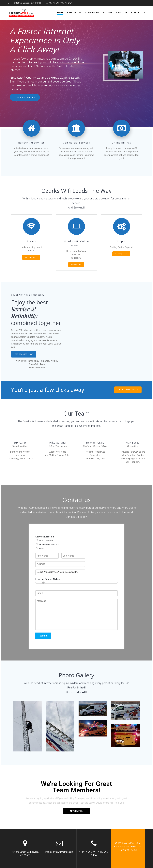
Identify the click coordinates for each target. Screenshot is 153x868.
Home (60, 13)
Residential (74, 13)
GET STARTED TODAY (128, 390)
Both (42, 548)
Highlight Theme (128, 850)
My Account (76, 265)
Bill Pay (108, 13)
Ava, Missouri (46, 540)
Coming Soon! (31, 257)
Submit (43, 636)
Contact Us (138, 13)
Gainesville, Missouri (49, 544)
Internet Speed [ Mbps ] (49, 579)
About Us (122, 13)
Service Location (45, 537)
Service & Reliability (25, 312)
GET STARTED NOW (24, 354)
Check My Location (25, 97)
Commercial (92, 13)
